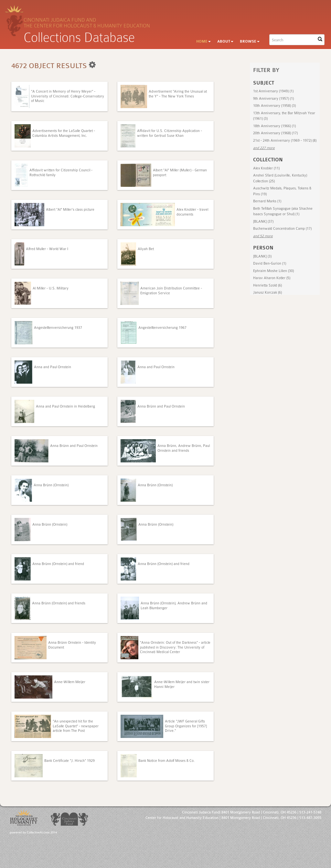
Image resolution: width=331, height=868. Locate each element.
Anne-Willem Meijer (70, 682)
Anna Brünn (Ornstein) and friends (59, 603)
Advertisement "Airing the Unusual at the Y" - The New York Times (178, 94)
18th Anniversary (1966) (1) (274, 126)
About (225, 41)
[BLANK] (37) (263, 222)
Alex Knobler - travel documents (192, 212)
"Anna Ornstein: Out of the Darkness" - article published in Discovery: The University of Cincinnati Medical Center (175, 647)
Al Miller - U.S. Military (51, 288)
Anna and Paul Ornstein (53, 367)
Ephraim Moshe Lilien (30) (273, 271)
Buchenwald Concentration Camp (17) (282, 229)
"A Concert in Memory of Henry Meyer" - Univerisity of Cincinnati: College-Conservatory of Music (68, 96)
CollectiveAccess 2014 (42, 833)
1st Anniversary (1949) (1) (273, 91)
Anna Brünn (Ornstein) (51, 485)
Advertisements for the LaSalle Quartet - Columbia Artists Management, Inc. (64, 133)
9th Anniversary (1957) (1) (273, 99)
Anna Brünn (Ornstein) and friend (58, 564)
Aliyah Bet (146, 249)
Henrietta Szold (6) (267, 285)
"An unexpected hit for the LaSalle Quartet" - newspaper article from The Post (76, 726)
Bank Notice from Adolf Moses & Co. (166, 761)
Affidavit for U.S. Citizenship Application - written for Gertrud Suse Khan (170, 133)
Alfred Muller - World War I (47, 249)
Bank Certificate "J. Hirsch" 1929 (69, 761)
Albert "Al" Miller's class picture (70, 210)
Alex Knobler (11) (266, 168)
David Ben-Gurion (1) (270, 263)
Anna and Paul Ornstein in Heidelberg (65, 406)
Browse (250, 41)
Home (203, 41)
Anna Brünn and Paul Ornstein (161, 406)
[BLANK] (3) (262, 256)
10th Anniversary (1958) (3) (274, 106)
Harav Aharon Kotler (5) (272, 278)
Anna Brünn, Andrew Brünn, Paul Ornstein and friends (184, 448)
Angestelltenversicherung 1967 (162, 328)
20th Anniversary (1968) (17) (275, 133)
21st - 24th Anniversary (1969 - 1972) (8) (285, 141)
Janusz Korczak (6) (267, 293)
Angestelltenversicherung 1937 (58, 328)
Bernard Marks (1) (267, 201)
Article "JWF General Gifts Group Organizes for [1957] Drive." (186, 726)
